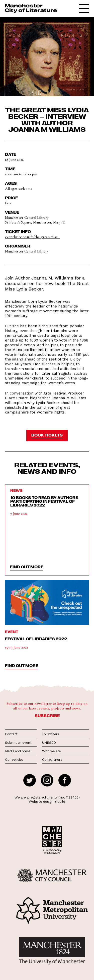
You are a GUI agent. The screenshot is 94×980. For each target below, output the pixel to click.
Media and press (18, 751)
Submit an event (18, 743)
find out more (27, 567)
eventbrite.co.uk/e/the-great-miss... (33, 237)
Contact (11, 734)
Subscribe (47, 715)
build (61, 802)
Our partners (52, 760)
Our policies (14, 760)
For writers (51, 734)
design (48, 802)
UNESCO (49, 743)
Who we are (52, 751)
